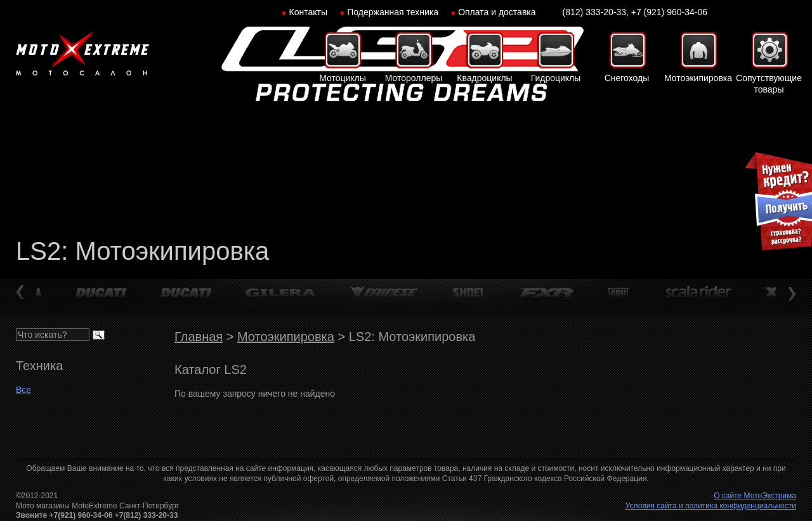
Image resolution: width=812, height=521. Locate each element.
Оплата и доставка (497, 12)
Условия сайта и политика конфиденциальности (711, 506)
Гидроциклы (556, 78)
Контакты (308, 12)
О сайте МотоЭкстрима (755, 496)
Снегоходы (627, 78)
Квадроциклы (484, 78)
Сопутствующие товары (769, 84)
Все (23, 390)
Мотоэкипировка (698, 78)
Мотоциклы (343, 78)
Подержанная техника (393, 12)
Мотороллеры (414, 78)
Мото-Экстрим (82, 54)
